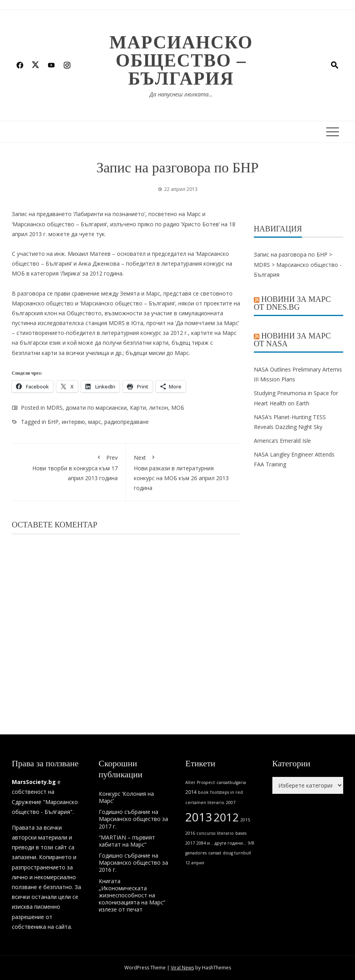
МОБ (178, 408)
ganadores (196, 853)
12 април (195, 863)
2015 (245, 820)
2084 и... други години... (221, 843)
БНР (53, 422)
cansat (215, 853)
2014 (191, 792)
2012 (226, 817)
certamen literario (205, 802)
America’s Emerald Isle (282, 441)
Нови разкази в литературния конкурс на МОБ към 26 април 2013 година (183, 472)
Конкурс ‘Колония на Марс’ (126, 797)
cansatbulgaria (231, 782)
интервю (73, 422)
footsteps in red (226, 792)
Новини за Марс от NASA (292, 340)
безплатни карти (146, 343)
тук (100, 234)
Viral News (182, 968)
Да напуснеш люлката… (181, 94)
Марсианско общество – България (181, 60)
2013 (199, 817)
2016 (190, 833)
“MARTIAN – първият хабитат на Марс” (127, 841)
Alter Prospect (200, 782)
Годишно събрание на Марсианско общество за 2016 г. (133, 863)
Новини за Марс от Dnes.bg (292, 303)
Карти (138, 408)
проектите (218, 303)
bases (241, 833)
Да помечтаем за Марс (207, 323)
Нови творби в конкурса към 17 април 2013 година (69, 467)
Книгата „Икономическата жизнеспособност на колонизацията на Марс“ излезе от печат (132, 895)
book (203, 792)
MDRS (55, 408)
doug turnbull (237, 853)
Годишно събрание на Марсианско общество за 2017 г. (133, 819)
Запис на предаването (42, 214)
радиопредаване (127, 422)
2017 (190, 843)
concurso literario (215, 833)
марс (95, 422)
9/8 (251, 843)
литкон (159, 408)
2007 (231, 802)
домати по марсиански (96, 408)
